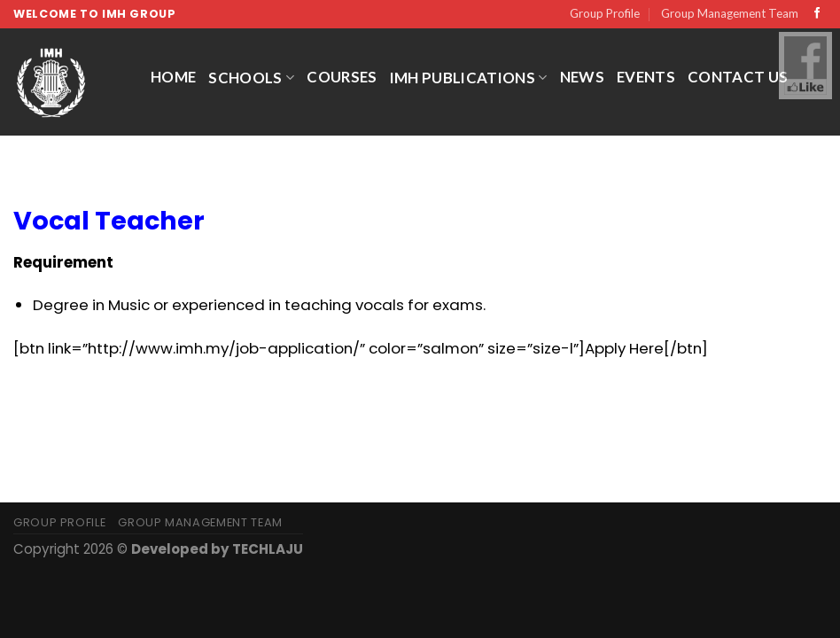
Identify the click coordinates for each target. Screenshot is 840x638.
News (582, 77)
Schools (251, 78)
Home (173, 77)
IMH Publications (469, 78)
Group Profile (605, 13)
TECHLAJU (268, 549)
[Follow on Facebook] (817, 14)
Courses (342, 77)
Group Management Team (730, 13)
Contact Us (738, 77)
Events (646, 77)
